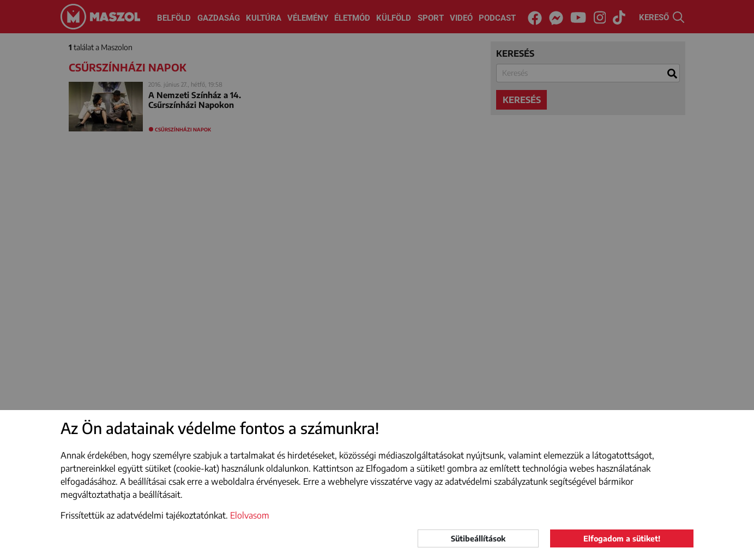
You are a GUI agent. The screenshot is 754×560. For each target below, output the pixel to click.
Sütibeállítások (478, 538)
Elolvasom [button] (250, 515)
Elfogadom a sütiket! (622, 538)
